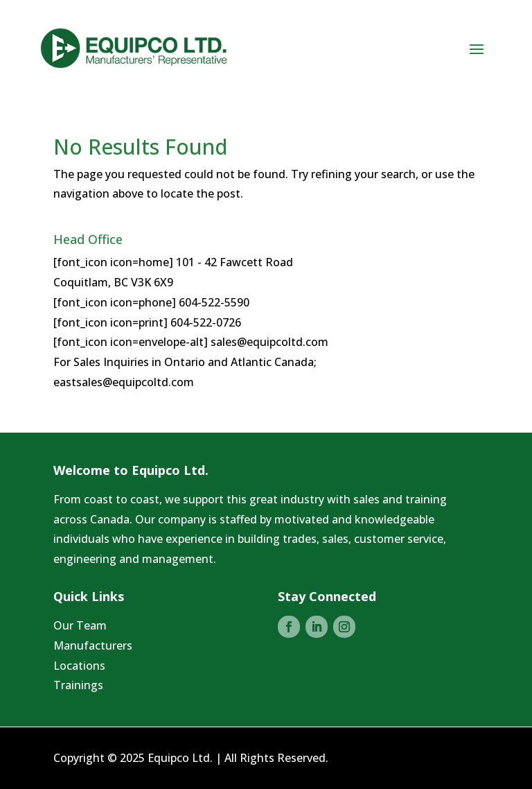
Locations (79, 666)
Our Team (80, 625)
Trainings (78, 685)
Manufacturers (93, 645)
